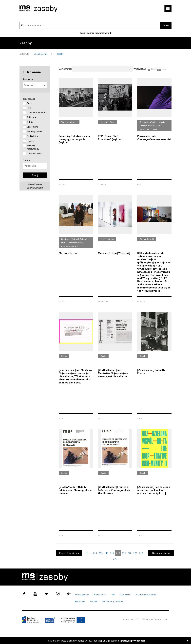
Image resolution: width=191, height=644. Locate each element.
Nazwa (26, 160)
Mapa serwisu (100, 595)
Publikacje (32, 117)
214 (95, 553)
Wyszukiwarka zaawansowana (95, 33)
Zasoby (60, 54)
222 (141, 553)
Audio (30, 103)
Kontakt (93, 602)
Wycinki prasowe (35, 132)
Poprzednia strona (69, 553)
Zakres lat (28, 79)
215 (101, 553)
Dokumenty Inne (35, 154)
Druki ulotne (33, 136)
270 (115, 559)
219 (124, 553)
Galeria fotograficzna (37, 113)
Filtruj (35, 175)
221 (135, 553)
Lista (161, 69)
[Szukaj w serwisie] (90, 25)
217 (112, 553)
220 (130, 553)
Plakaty (30, 141)
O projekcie (125, 595)
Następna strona (161, 553)
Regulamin (80, 602)
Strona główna (41, 54)
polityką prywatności (133, 641)
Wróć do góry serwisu (113, 602)
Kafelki (152, 69)
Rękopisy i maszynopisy (33, 147)
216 (106, 553)
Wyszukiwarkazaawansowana (35, 186)
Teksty (30, 122)
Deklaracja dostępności (146, 595)
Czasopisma (33, 127)
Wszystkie (35, 85)
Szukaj (166, 25)
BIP (113, 595)
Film (29, 108)
